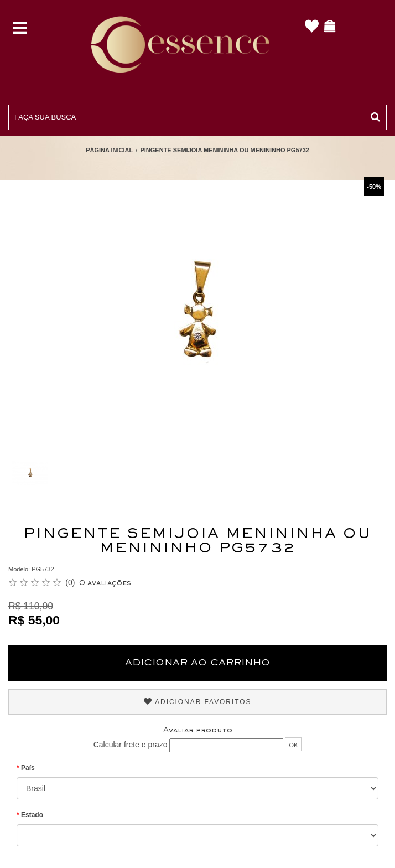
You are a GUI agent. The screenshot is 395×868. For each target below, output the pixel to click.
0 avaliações (105, 583)
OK (293, 745)
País (28, 768)
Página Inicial (109, 150)
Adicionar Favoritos (198, 702)
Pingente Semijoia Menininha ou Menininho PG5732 (224, 150)
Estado (32, 815)
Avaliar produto (198, 731)
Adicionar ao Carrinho (197, 663)
